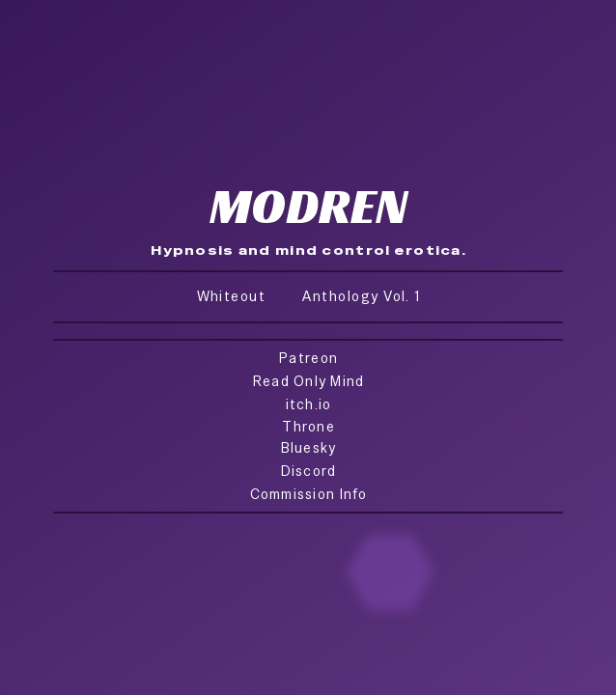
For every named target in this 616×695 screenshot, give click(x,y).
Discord (309, 471)
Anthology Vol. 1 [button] (361, 296)
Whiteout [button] (232, 296)
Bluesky (309, 447)
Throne (308, 426)
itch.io (309, 404)
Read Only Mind (309, 381)
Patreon (308, 358)
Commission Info (309, 494)
